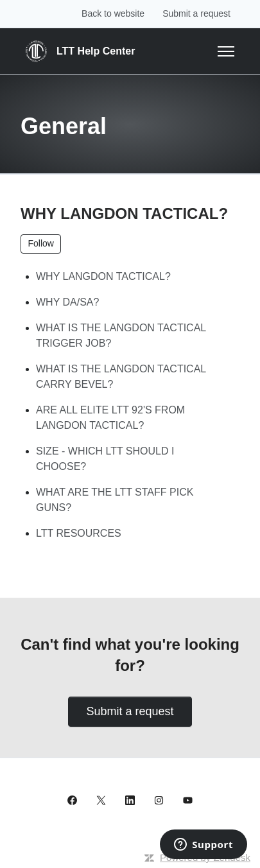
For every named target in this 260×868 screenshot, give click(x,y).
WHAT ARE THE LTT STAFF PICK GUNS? (115, 500)
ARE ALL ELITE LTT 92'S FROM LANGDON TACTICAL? (110, 418)
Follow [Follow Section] (41, 243)
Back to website (113, 13)
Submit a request (196, 13)
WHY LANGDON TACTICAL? (103, 276)
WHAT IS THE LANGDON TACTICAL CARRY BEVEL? (121, 377)
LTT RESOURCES (79, 533)
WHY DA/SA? (67, 302)
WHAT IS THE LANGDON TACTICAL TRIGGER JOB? (121, 335)
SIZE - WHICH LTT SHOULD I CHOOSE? (105, 459)
